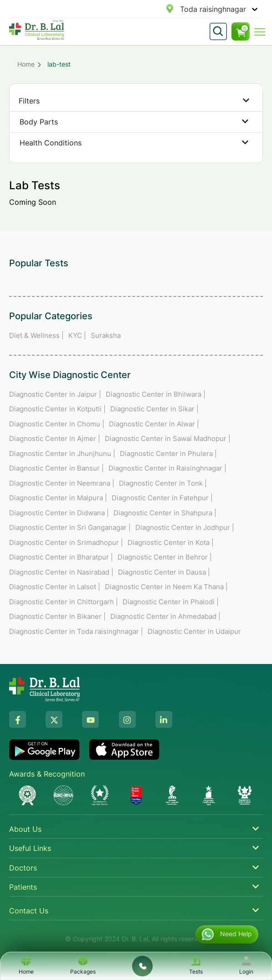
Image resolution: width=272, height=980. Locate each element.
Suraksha (106, 335)
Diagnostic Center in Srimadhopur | (66, 542)
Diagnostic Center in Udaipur (194, 631)
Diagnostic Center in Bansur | (56, 468)
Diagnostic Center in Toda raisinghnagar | (76, 631)
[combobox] (181, 9)
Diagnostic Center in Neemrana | (62, 483)
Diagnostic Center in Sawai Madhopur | (168, 438)
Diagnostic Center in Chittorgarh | (64, 602)
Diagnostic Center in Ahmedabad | (165, 616)
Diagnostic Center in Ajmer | (55, 438)
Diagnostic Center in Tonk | (163, 483)
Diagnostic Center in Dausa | (164, 572)
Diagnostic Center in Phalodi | (171, 602)
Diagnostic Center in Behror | (165, 557)
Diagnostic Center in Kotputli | (57, 409)
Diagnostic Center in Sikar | (154, 409)
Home (26, 64)
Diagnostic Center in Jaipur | (55, 394)
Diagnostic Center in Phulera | (168, 454)
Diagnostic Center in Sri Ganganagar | (70, 527)
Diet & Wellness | (36, 335)
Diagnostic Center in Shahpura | (165, 513)
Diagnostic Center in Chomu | (57, 424)
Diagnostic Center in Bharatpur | (61, 557)
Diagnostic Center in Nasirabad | (61, 572)
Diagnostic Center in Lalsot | (55, 587)
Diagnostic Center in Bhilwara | (156, 394)
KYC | (77, 335)
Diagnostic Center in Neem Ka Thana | (166, 587)
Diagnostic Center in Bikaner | (57, 616)
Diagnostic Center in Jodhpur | (185, 527)
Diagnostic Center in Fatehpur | (162, 498)
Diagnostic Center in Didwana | (59, 513)
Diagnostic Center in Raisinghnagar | (167, 468)
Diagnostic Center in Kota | (171, 542)
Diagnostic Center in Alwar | (154, 424)
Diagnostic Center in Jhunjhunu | (62, 454)
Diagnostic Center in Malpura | (58, 498)
